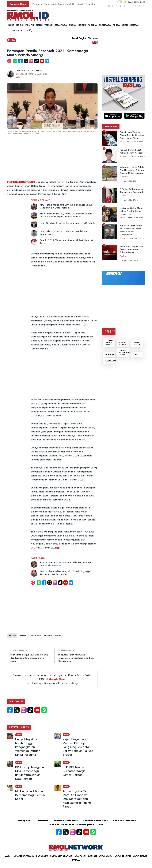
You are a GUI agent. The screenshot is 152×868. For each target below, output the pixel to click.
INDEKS (20, 25)
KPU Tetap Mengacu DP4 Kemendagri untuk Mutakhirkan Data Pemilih (66, 206)
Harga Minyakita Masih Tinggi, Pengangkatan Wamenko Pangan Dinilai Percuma (28, 747)
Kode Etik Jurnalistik (124, 821)
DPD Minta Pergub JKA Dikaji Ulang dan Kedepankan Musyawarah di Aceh (29, 658)
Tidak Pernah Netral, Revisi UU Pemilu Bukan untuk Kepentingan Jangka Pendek (66, 215)
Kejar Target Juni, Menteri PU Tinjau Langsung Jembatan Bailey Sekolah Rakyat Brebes (78, 747)
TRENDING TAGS (110, 332)
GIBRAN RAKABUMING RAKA (124, 353)
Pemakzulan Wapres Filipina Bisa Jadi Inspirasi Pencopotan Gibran (132, 135)
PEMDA (58, 635)
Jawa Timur (140, 856)
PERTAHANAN (120, 25)
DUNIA (72, 25)
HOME (11, 25)
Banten (92, 856)
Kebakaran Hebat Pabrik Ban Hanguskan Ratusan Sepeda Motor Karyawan (132, 170)
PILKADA (48, 635)
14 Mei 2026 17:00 (137, 156)
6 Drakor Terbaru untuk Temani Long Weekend (131, 191)
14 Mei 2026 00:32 (130, 260)
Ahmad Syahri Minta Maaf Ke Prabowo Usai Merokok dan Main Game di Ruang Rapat (77, 799)
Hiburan (123, 196)
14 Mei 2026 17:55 (135, 142)
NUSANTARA (60, 25)
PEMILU (23, 635)
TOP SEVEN (111, 126)
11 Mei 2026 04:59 (135, 218)
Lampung (80, 856)
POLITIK (30, 25)
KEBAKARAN (110, 361)
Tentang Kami (24, 821)
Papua (76, 860)
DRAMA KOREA (137, 343)
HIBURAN (134, 25)
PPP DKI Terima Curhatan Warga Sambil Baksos (74, 771)
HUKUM (82, 25)
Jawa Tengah (123, 856)
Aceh (8, 856)
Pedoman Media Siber (66, 821)
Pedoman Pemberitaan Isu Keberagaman (71, 825)
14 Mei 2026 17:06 (130, 200)
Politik (12, 40)
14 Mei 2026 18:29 (129, 181)
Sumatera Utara (24, 856)
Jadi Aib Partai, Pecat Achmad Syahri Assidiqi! (131, 151)
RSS (101, 825)
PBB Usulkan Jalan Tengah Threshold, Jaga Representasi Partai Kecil (65, 573)
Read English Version (85, 38)
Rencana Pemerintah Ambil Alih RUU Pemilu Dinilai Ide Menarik (65, 564)
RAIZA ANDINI (34, 71)
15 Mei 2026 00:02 (136, 238)
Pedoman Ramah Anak (95, 821)
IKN (137, 354)
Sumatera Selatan (61, 856)
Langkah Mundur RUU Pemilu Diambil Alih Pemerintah (64, 233)
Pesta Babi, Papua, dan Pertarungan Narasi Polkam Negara (131, 249)
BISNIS (39, 25)
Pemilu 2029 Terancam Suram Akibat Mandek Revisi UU (66, 242)
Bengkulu (42, 856)
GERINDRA (110, 354)
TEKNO (48, 25)
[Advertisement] (52, 158)
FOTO (24, 31)
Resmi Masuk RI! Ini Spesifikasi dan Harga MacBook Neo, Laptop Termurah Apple (73, 4)
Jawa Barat (106, 856)
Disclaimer (42, 821)
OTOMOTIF (13, 31)
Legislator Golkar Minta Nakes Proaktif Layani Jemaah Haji (131, 211)
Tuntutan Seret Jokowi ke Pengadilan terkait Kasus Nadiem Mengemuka (76, 658)
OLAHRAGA (105, 25)
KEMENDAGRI (35, 635)
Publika (123, 156)
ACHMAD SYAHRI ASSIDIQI (109, 342)
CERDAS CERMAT (123, 343)
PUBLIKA (92, 25)
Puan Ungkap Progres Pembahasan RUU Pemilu (67, 223)
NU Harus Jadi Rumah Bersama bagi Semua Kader (30, 795)
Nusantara (124, 177)
